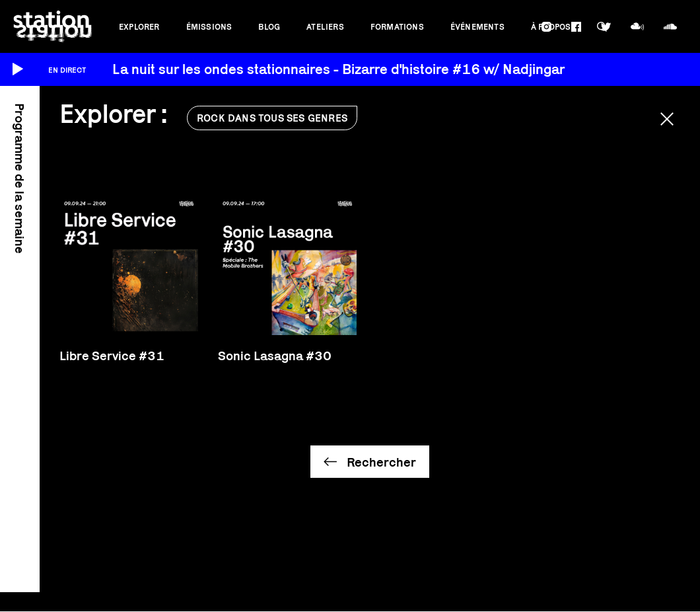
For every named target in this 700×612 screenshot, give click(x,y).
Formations (397, 27)
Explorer (139, 27)
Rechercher (381, 462)
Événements (477, 27)
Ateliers (325, 27)
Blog (269, 27)
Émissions (209, 27)
